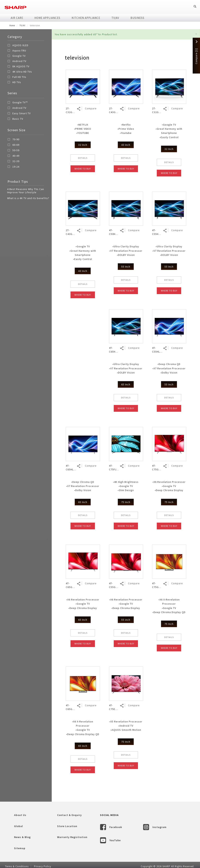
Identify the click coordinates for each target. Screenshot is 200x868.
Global (19, 826)
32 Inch (83, 145)
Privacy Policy (43, 866)
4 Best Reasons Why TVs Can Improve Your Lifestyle (26, 191)
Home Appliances (47, 18)
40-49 (13, 156)
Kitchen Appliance (86, 18)
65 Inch (126, 384)
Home (12, 25)
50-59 (13, 151)
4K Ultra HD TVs (22, 72)
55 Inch (126, 267)
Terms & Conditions (17, 866)
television (77, 58)
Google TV (19, 56)
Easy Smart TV (19, 114)
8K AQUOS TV (21, 66)
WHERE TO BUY (83, 169)
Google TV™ (18, 103)
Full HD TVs (19, 77)
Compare (91, 108)
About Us (20, 815)
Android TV (19, 61)
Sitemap (20, 848)
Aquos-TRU (19, 51)
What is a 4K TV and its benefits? (28, 198)
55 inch (126, 620)
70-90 (13, 140)
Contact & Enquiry (69, 815)
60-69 (13, 145)
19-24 (13, 167)
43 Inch (126, 145)
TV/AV (115, 18)
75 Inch (126, 502)
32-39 (13, 162)
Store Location (67, 826)
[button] (196, 34)
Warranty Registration (72, 837)
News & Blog (22, 837)
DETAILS (83, 158)
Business (137, 18)
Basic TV (15, 119)
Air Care (17, 18)
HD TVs (17, 82)
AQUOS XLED (20, 45)
